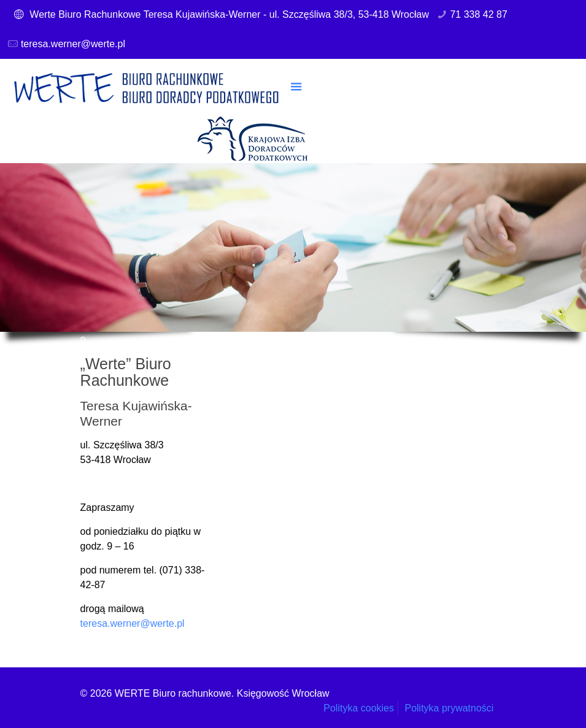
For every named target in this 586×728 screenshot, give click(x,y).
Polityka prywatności (449, 708)
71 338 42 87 (478, 14)
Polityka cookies (359, 708)
